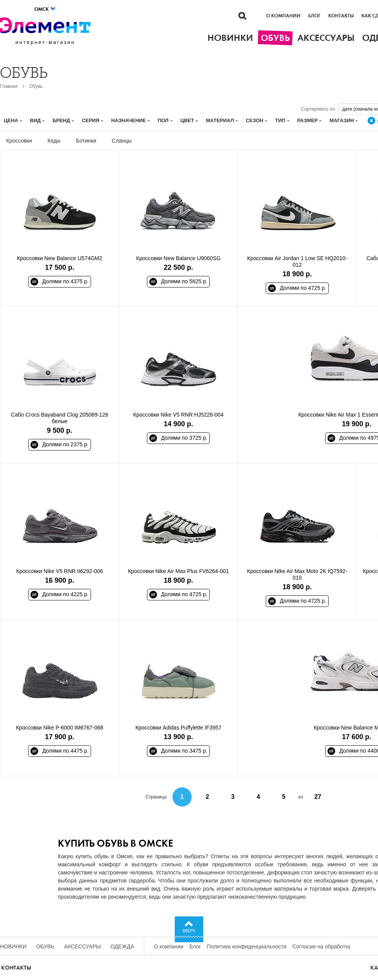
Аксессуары (83, 946)
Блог (314, 16)
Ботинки (86, 141)
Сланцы (122, 141)
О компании (283, 16)
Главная (9, 86)
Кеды (54, 141)
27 (318, 797)
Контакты (341, 16)
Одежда (122, 946)
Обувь (36, 86)
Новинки (13, 946)
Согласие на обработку (321, 946)
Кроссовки (19, 141)
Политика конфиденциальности (247, 946)
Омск (45, 9)
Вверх (189, 931)
